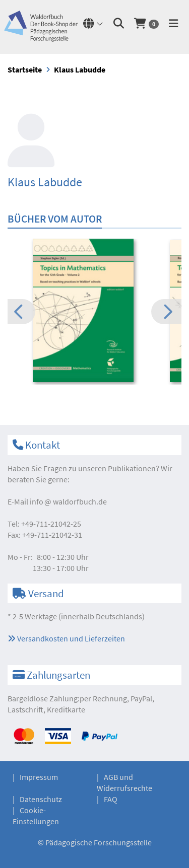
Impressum (39, 777)
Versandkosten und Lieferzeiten (66, 638)
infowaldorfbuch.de (68, 501)
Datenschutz (41, 799)
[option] (94, 312)
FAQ (111, 799)
